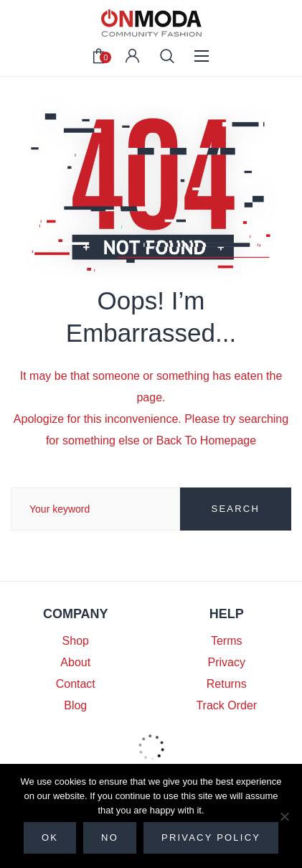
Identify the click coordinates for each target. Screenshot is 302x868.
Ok (50, 837)
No (110, 837)
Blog (75, 705)
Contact (76, 684)
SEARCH (236, 509)
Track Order (226, 705)
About (75, 662)
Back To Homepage (206, 440)
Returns (227, 684)
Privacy (227, 662)
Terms (227, 641)
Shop (76, 641)
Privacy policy (211, 837)
